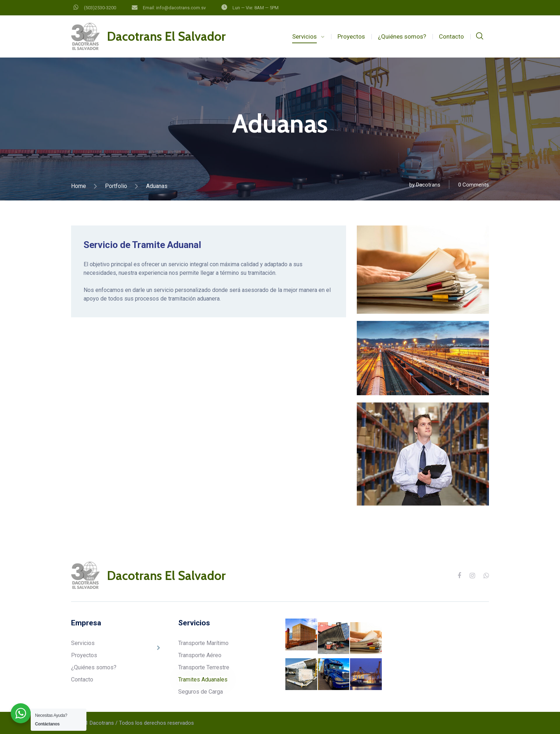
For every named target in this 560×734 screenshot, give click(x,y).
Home (79, 186)
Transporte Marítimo (203, 643)
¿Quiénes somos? (402, 36)
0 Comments (474, 185)
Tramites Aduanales (203, 680)
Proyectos (351, 36)
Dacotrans (428, 185)
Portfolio (116, 186)
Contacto (451, 36)
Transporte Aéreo (200, 655)
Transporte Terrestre (204, 667)
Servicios (304, 36)
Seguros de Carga (201, 692)
